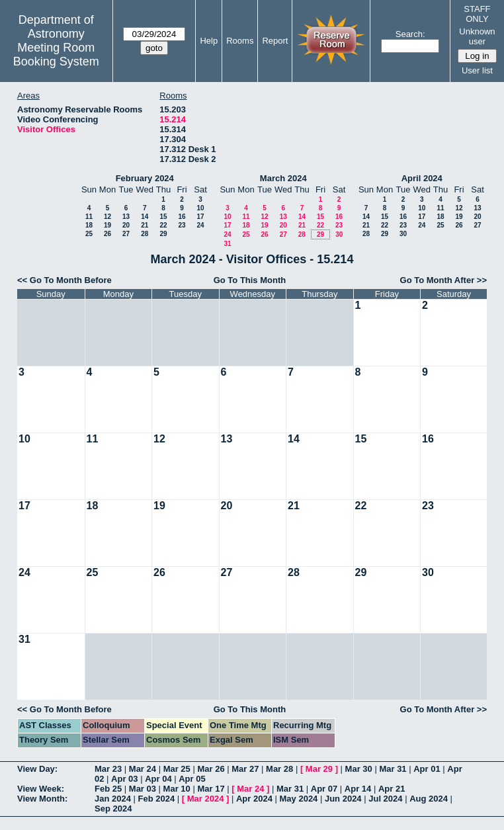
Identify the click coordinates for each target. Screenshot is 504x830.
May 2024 (299, 799)
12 (107, 217)
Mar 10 (177, 789)
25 (89, 234)
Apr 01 (427, 769)
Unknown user (477, 36)
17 (200, 217)
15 (163, 217)
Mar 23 (108, 769)
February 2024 (145, 178)
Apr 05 (192, 779)
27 (126, 234)
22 (163, 225)
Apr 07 (324, 789)
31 (227, 244)
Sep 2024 (113, 809)
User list (477, 70)
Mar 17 (211, 789)
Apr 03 (124, 779)
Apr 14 (358, 789)
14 (145, 217)
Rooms (240, 41)
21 (145, 225)
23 (182, 225)
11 (89, 217)
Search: (410, 34)
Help (209, 41)
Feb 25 (108, 789)
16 (182, 217)
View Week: (41, 789)
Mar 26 (211, 769)
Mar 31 (393, 769)
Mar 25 (177, 769)
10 (200, 208)
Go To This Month (250, 280)
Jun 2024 (343, 799)
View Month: (42, 799)
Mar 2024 (206, 799)
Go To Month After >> (443, 280)
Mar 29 (319, 769)
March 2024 (283, 178)
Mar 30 (359, 769)
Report (275, 41)
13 (126, 217)
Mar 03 (143, 789)
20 (126, 225)
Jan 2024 (113, 799)
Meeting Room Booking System (56, 55)
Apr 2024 (254, 799)
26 (107, 234)
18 (89, 225)
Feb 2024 (157, 799)
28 (145, 234)
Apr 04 (158, 779)
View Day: (37, 769)
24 (200, 225)
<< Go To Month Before (64, 280)
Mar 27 (245, 769)
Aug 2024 (429, 799)
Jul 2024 (385, 799)
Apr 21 (392, 789)
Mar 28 (279, 769)
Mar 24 (143, 769)
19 (107, 225)
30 (339, 234)
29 (163, 234)
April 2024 (422, 178)
